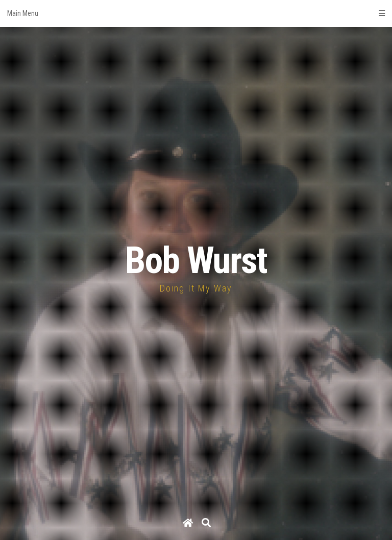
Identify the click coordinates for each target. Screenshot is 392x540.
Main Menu (196, 13)
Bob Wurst (196, 261)
